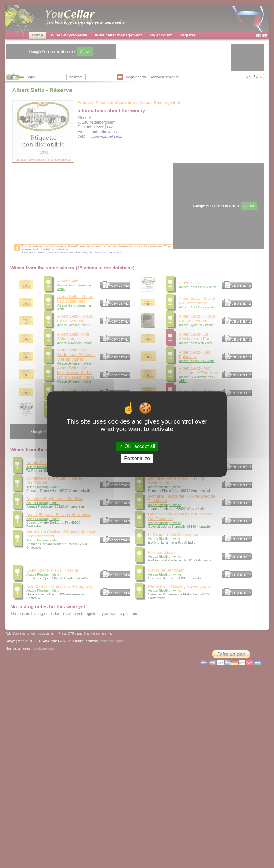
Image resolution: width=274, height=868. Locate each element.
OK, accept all (137, 446)
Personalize (137, 458)
